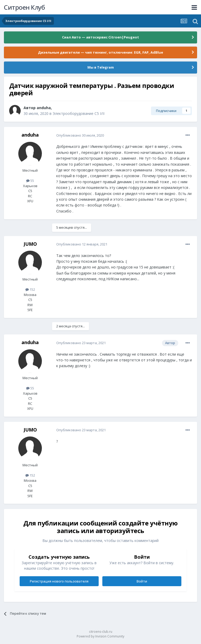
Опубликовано (80, 135)
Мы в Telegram (101, 67)
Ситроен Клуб (24, 7)
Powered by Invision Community (100, 636)
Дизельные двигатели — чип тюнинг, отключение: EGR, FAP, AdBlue (100, 52)
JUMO (30, 244)
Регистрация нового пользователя (59, 581)
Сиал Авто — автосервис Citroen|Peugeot (100, 37)
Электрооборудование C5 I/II (79, 113)
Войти (142, 581)
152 (30, 289)
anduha (44, 108)
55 (30, 181)
